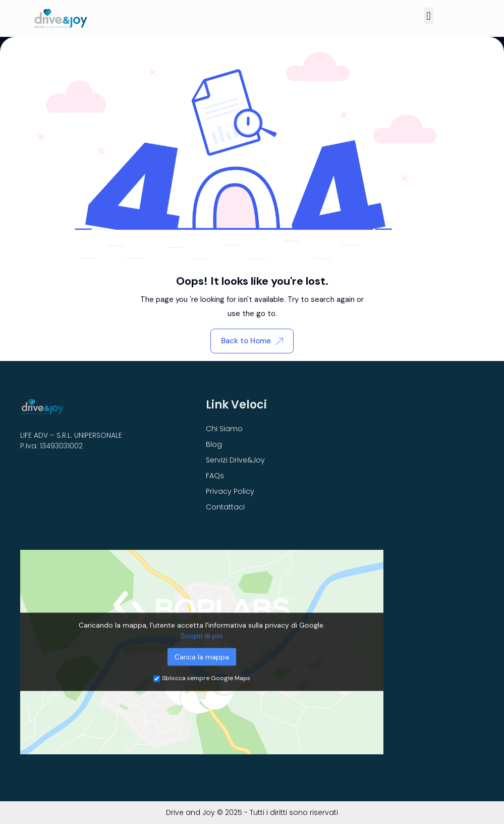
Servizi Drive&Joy (235, 460)
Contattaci (225, 507)
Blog (214, 444)
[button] (429, 16)
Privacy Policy (230, 491)
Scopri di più (202, 636)
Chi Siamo (224, 429)
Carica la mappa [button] (202, 657)
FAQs (215, 476)
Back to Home (252, 341)
